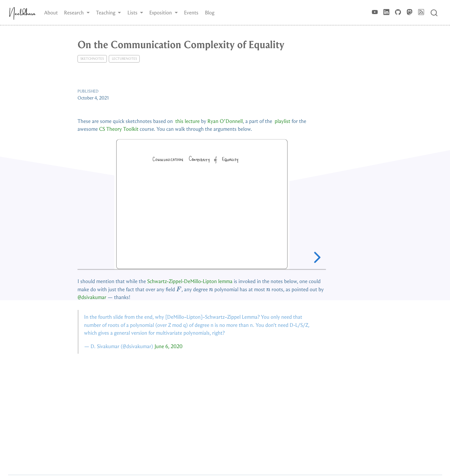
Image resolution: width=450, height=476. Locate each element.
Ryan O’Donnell (225, 121)
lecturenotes (124, 59)
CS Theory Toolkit (119, 129)
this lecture (187, 121)
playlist (282, 121)
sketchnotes (92, 59)
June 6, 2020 (168, 346)
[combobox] (434, 12)
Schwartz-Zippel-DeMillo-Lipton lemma (190, 281)
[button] (77, 13)
